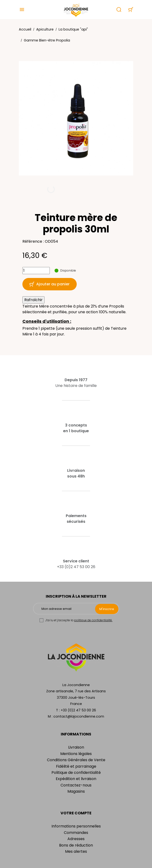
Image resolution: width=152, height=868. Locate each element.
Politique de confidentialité (76, 773)
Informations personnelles (76, 826)
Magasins (76, 791)
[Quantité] (36, 271)
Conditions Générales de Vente (76, 760)
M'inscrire (107, 609)
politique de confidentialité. (93, 620)
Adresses (76, 839)
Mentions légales (76, 754)
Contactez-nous (76, 785)
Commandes (76, 833)
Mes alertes (76, 851)
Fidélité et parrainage (76, 766)
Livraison (76, 747)
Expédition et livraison (76, 779)
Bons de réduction (76, 845)
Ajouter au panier (50, 284)
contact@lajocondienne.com (79, 716)
